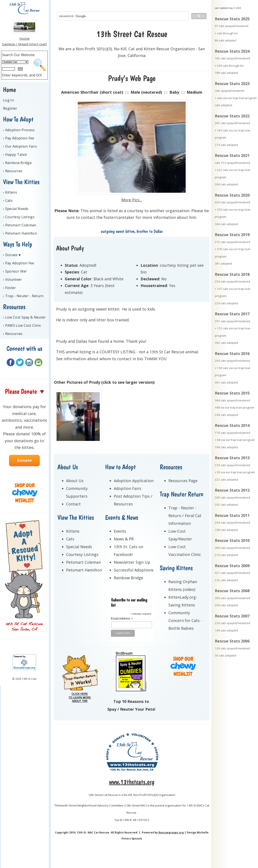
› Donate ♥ (12, 255)
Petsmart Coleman (83, 562)
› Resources (13, 171)
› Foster (9, 288)
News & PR (124, 539)
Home (9, 90)
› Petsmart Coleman (20, 225)
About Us (75, 481)
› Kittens (10, 192)
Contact (73, 504)
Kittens (73, 531)
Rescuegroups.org (171, 832)
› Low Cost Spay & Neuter (25, 317)
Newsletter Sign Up (132, 562)
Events (120, 531)
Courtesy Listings (82, 554)
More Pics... (132, 200)
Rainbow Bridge (128, 578)
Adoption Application (134, 481)
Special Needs (79, 547)
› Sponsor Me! (15, 271)
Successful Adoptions (134, 570)
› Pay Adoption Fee (19, 138)
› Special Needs (16, 209)
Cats (70, 539)
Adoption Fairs (127, 488)
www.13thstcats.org (132, 782)
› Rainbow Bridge (17, 163)
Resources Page (183, 481)
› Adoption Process (19, 130)
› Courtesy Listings (19, 217)
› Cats (8, 200)
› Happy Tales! (15, 155)
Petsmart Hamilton (84, 570)
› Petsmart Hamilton (20, 233)
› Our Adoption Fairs (20, 146)
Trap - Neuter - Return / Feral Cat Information (185, 516)
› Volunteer (13, 279)
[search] (122, 16)
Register (10, 108)
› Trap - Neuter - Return (23, 296)
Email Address (122, 619)
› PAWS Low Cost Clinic (22, 325)
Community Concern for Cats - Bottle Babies (185, 620)
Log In (8, 100)
